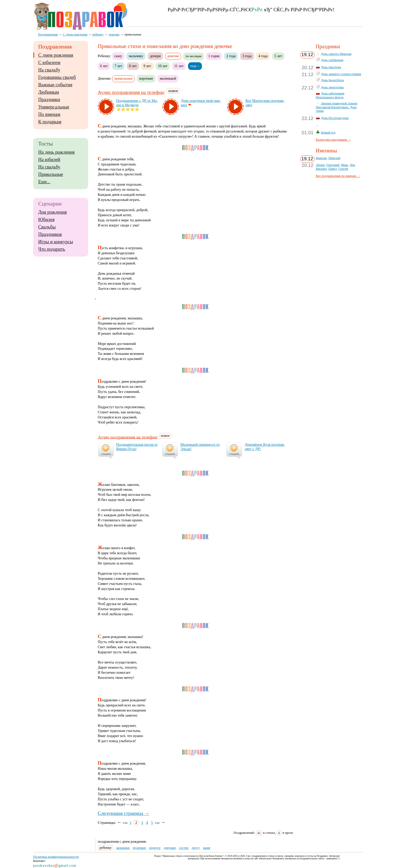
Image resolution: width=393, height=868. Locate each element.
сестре (184, 848)
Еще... (44, 182)
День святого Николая (336, 54)
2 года (231, 56)
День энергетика (332, 87)
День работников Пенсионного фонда (330, 95)
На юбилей (49, 160)
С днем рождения (56, 55)
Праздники (49, 100)
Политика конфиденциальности (56, 857)
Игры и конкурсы (56, 242)
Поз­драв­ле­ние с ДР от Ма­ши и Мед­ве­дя (137, 103)
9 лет (147, 66)
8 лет (133, 66)
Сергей (343, 169)
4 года (263, 56)
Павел (333, 169)
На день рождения (57, 152)
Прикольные (51, 174)
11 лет (179, 66)
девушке (170, 848)
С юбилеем (49, 63)
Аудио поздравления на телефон (131, 92)
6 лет (104, 66)
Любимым (49, 92)
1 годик (214, 56)
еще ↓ (195, 66)
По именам (49, 114)
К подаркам (50, 122)
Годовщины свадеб (57, 77)
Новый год (328, 132)
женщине (123, 848)
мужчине (139, 848)
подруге (155, 848)
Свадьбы (47, 227)
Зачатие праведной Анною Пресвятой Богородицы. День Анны (337, 107)
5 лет (278, 56)
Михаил (321, 169)
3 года (247, 56)
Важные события (55, 85)
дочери (155, 56)
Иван (344, 165)
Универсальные (54, 107)
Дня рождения (53, 212)
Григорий (333, 165)
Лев (352, 165)
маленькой (168, 78)
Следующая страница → (124, 813)
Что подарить (52, 249)
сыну (118, 56)
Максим (321, 158)
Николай (334, 158)
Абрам (320, 165)
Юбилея (47, 220)
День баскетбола (332, 80)
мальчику (136, 56)
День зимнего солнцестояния (341, 74)
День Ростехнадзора (335, 118)
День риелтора (331, 67)
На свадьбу (49, 70)
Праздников (50, 234)
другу (196, 848)
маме (207, 848)
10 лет (163, 66)
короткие (146, 78)
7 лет (118, 66)
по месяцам (193, 56)
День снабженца (332, 60)
